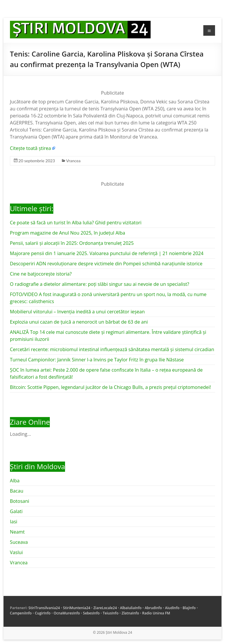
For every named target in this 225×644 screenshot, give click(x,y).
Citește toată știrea (30, 148)
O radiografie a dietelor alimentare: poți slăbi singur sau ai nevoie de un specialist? (100, 284)
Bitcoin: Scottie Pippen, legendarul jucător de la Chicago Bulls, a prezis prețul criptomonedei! (110, 387)
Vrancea (73, 161)
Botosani (20, 501)
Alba (15, 481)
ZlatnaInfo (130, 613)
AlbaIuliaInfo (131, 608)
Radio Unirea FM (156, 613)
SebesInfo (91, 613)
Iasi (14, 522)
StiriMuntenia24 (77, 608)
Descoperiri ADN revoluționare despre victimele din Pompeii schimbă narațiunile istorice (106, 264)
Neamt (17, 532)
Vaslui (16, 552)
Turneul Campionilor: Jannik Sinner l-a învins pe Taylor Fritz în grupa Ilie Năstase (97, 360)
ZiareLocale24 (105, 608)
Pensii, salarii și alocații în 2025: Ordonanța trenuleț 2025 (72, 243)
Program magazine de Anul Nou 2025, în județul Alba (68, 233)
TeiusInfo (111, 613)
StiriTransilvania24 (44, 608)
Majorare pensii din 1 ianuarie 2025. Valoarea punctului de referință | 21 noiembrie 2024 (107, 253)
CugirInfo (43, 613)
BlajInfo (189, 608)
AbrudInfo (153, 608)
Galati (16, 511)
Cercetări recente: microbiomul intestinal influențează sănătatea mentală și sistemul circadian (112, 349)
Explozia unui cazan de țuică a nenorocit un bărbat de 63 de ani (79, 322)
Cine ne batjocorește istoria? (41, 274)
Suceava (19, 542)
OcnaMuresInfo (67, 613)
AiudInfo (172, 608)
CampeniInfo (21, 613)
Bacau (17, 491)
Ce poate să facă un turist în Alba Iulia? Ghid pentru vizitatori (76, 223)
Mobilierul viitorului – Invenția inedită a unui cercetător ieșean (77, 312)
